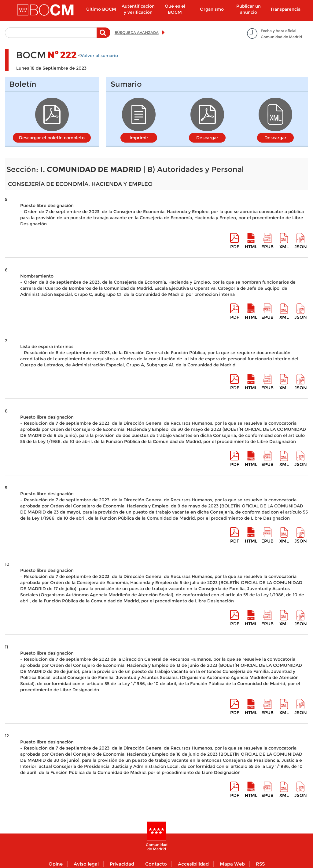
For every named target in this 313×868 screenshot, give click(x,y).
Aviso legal (86, 864)
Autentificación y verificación (138, 9)
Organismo (212, 9)
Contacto (156, 864)
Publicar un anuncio (249, 9)
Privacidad (122, 864)
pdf (235, 247)
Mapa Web (232, 864)
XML (284, 247)
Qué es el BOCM (175, 9)
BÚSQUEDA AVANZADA (137, 33)
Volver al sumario (99, 56)
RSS (260, 864)
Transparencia (285, 9)
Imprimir (139, 138)
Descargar (207, 138)
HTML (251, 247)
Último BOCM (101, 9)
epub (267, 247)
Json (301, 247)
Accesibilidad (193, 864)
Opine (56, 864)
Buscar (103, 36)
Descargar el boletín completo (52, 138)
